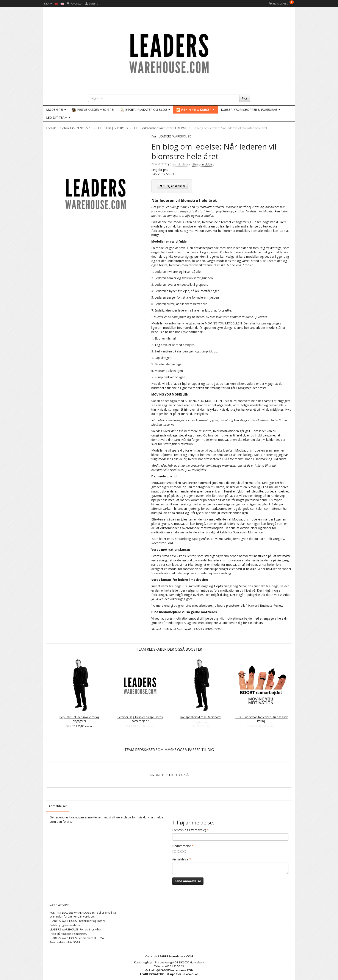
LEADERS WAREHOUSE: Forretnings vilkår (76, 929)
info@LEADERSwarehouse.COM (172, 970)
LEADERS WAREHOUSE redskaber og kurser (77, 921)
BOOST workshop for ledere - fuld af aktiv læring (261, 719)
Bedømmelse (182, 846)
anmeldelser (179, 165)
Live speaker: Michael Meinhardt (201, 717)
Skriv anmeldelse (203, 164)
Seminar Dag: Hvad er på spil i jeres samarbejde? (140, 719)
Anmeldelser (58, 806)
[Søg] (245, 98)
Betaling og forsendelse (65, 925)
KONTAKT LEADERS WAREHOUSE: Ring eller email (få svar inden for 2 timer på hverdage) (83, 915)
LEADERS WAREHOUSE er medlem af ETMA (77, 938)
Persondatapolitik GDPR (65, 942)
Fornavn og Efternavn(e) (189, 830)
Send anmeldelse (188, 881)
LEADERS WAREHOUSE (175, 136)
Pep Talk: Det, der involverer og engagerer (79, 719)
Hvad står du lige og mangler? (68, 934)
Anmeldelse (180, 859)
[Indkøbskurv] (281, 4)
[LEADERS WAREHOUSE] (169, 53)
